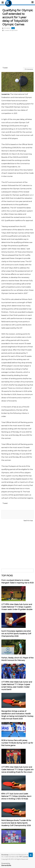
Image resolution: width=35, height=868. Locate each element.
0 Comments (30, 69)
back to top (28, 520)
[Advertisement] (17, 49)
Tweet (5, 68)
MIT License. (24, 857)
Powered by (6, 864)
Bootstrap (5, 855)
